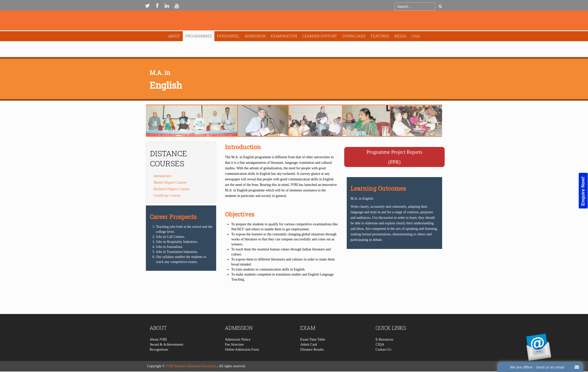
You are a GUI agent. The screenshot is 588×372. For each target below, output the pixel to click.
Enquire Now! (583, 191)
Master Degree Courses (170, 182)
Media (400, 36)
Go (440, 6)
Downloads (354, 36)
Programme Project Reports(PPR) (394, 157)
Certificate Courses (167, 196)
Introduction (162, 176)
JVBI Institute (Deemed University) (191, 366)
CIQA (416, 36)
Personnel (228, 36)
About (174, 36)
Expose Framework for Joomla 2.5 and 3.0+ (294, 22)
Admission (255, 36)
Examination (284, 36)
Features (380, 36)
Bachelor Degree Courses (172, 189)
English (166, 85)
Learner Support (320, 36)
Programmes (199, 36)
